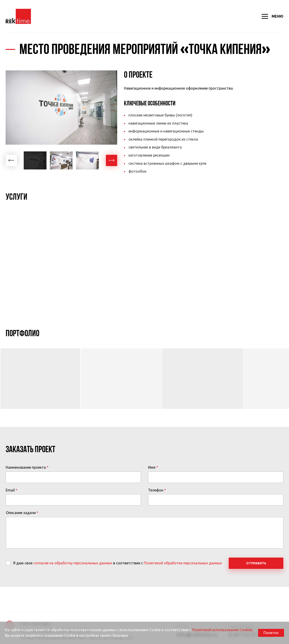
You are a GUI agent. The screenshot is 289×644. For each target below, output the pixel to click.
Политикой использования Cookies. (223, 630)
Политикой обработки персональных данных (183, 563)
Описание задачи (21, 513)
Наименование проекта (26, 467)
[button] (11, 160)
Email (10, 490)
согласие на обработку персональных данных (73, 563)
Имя (152, 467)
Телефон (156, 490)
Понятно (271, 633)
